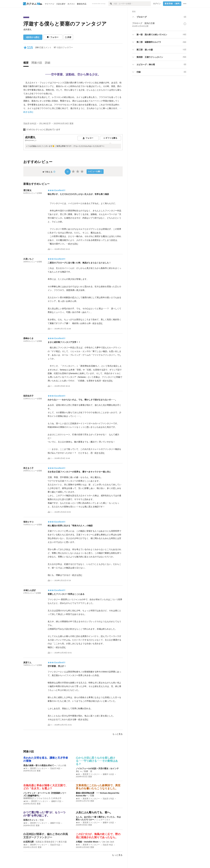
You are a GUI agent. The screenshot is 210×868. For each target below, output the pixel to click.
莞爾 (92, 796)
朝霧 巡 (88, 771)
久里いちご (28, 259)
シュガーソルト (103, 820)
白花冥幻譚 (28, 842)
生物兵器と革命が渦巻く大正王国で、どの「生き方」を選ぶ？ (46, 787)
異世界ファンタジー (39, 768)
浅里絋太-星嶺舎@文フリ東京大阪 (51, 842)
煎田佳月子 (28, 396)
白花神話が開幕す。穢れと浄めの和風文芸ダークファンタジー (46, 836)
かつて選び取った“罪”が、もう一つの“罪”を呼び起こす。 (44, 814)
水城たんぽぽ (29, 590)
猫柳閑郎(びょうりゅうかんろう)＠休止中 (42, 798)
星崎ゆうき (28, 338)
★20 (25, 845)
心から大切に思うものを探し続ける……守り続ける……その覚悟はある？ (97, 761)
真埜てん (27, 662)
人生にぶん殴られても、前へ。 (94, 812)
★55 (78, 799)
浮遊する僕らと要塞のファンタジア (65, 24)
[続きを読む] (73, 97)
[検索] (111, 4)
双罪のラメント (30, 820)
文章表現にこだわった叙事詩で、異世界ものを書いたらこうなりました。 (98, 787)
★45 (78, 845)
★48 (25, 823)
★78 (25, 768)
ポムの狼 (62, 765)
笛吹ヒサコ (28, 522)
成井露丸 (27, 29)
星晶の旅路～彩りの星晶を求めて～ (40, 765)
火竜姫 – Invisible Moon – (88, 842)
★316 (26, 801)
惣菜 (42, 820)
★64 (78, 823)
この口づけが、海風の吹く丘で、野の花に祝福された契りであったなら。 (98, 836)
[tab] (27, 63)
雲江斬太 (27, 190)
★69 (78, 774)
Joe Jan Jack (108, 842)
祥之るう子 (28, 468)
